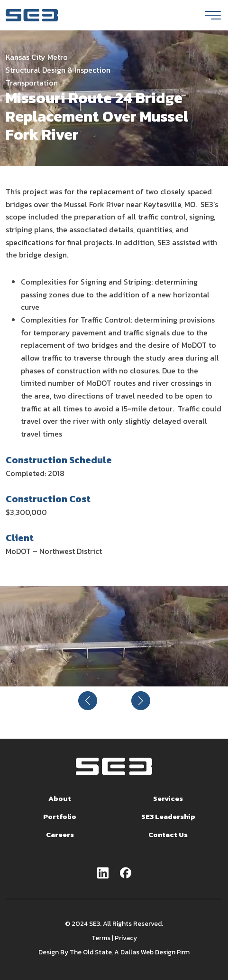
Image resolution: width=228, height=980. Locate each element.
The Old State (91, 952)
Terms (101, 938)
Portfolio (60, 816)
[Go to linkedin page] (103, 874)
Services (168, 798)
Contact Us (168, 834)
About (60, 798)
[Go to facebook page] (126, 874)
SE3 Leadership (168, 816)
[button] (88, 701)
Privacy (126, 938)
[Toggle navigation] (213, 15)
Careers (60, 834)
